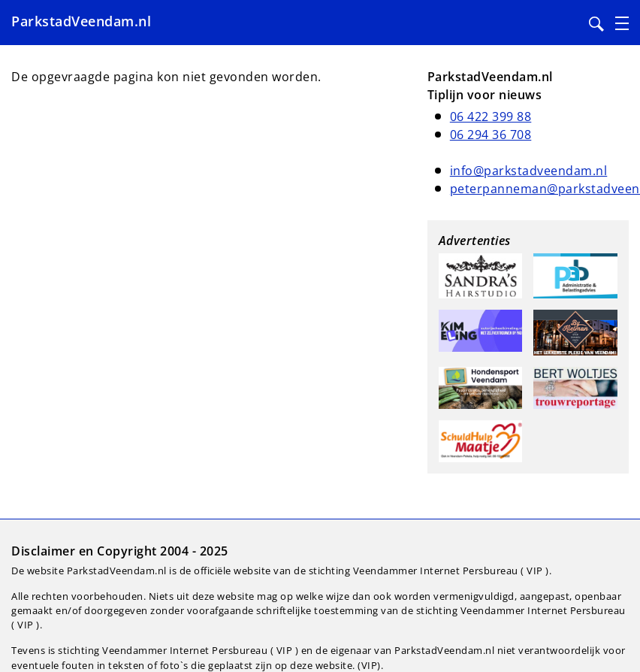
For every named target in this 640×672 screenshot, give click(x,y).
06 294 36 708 (491, 135)
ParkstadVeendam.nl (81, 21)
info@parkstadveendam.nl (529, 171)
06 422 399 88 (491, 117)
